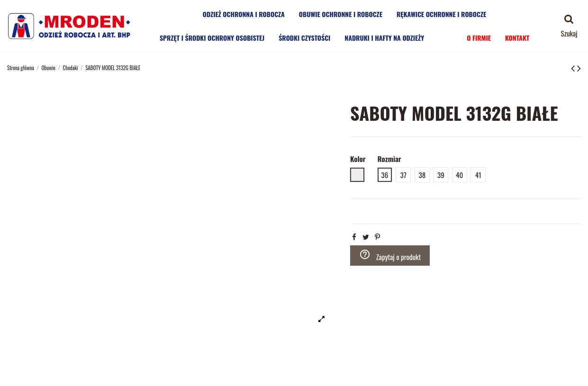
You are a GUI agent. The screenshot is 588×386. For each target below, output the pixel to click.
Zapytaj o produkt (390, 255)
